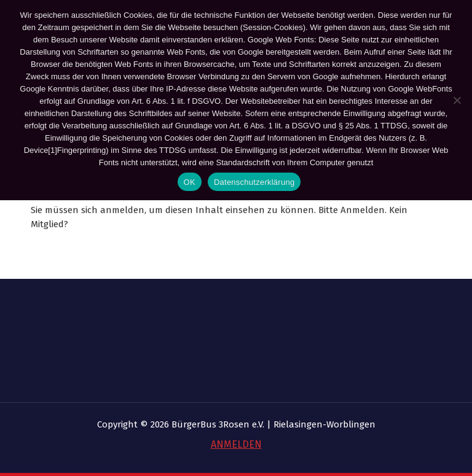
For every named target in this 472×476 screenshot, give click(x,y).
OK (190, 182)
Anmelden (363, 212)
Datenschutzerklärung (254, 182)
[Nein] (457, 100)
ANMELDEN (236, 444)
